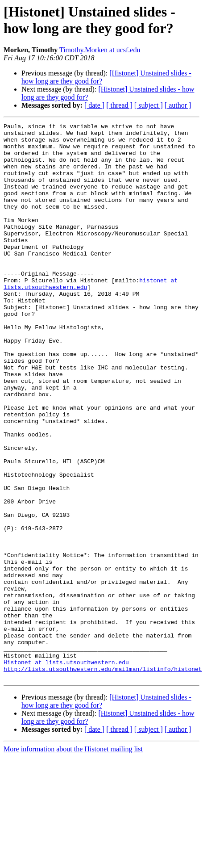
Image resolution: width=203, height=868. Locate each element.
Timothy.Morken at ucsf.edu (100, 50)
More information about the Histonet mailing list (73, 860)
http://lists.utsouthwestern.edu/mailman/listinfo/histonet (103, 779)
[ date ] (94, 105)
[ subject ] (149, 105)
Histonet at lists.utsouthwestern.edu (66, 771)
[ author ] (178, 105)
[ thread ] (119, 105)
